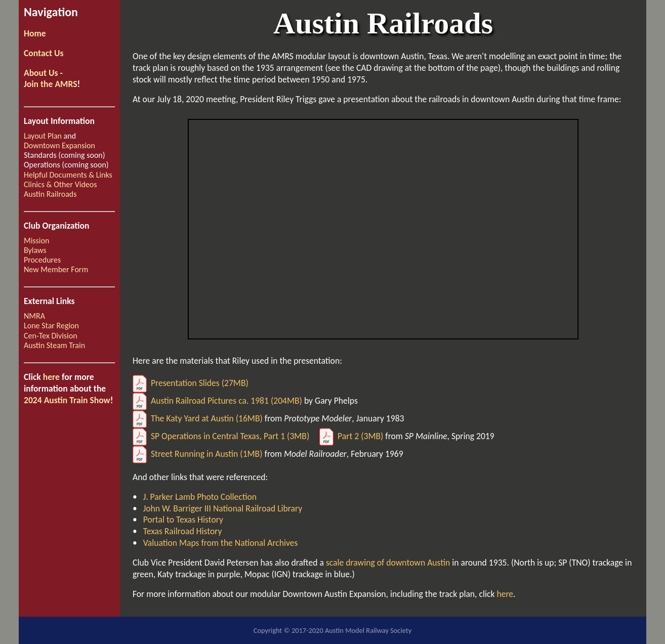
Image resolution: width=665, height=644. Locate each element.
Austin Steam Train (54, 345)
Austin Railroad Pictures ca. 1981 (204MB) (217, 401)
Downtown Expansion (59, 145)
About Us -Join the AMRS (51, 79)
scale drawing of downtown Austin (388, 563)
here (51, 377)
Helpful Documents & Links (68, 175)
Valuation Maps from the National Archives (220, 543)
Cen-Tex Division (51, 336)
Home (35, 33)
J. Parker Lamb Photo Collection (199, 497)
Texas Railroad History (182, 531)
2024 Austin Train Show (67, 400)
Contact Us (44, 53)
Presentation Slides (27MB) (191, 383)
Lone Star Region (51, 326)
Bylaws (35, 250)
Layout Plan (43, 136)
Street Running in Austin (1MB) (198, 454)
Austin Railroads (50, 194)
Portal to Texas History (182, 520)
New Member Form (56, 269)
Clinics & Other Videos (60, 184)
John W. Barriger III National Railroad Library (222, 508)
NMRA (34, 316)
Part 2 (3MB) (351, 436)
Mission (36, 241)
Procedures (42, 260)
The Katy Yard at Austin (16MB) (198, 418)
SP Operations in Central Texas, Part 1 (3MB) (221, 436)
